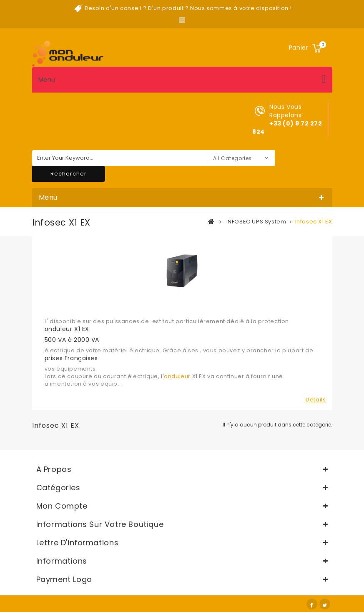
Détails (316, 400)
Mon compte (62, 506)
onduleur (177, 376)
